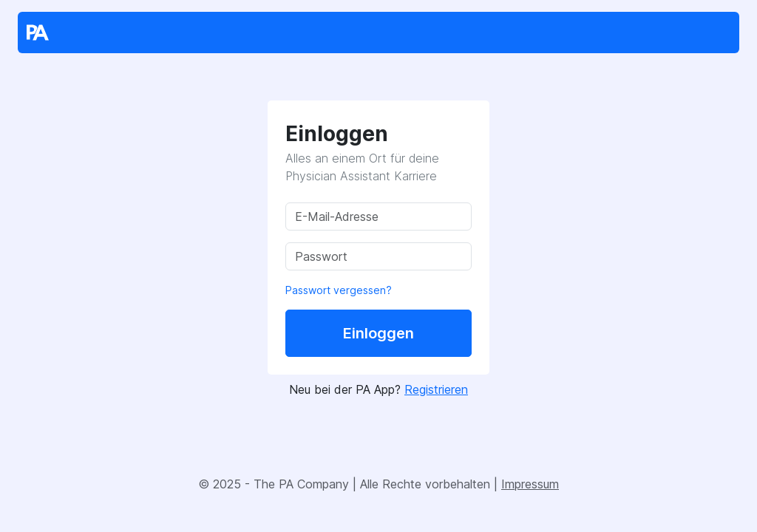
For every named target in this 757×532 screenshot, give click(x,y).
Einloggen (378, 333)
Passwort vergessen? (339, 290)
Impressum (530, 484)
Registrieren (436, 389)
